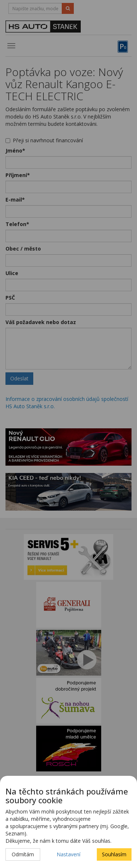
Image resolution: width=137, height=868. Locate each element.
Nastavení (68, 854)
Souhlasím (114, 854)
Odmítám (23, 854)
